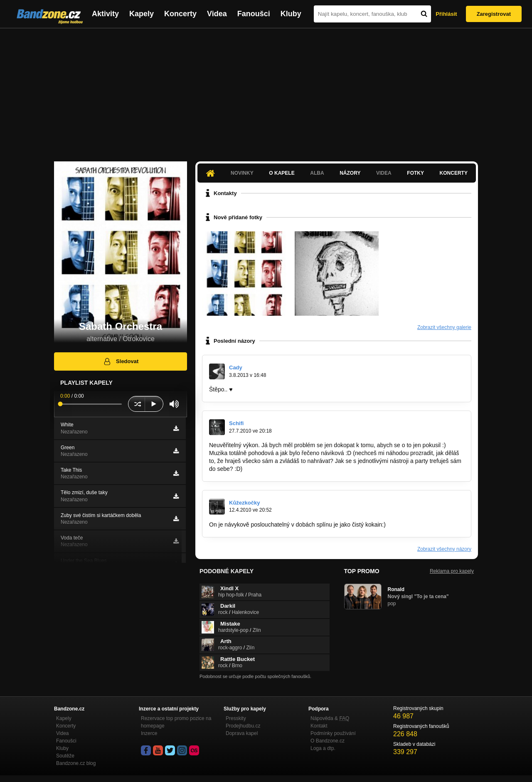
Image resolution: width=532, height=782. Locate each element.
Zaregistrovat (494, 14)
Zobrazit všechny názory (444, 549)
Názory (350, 173)
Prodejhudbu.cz (243, 726)
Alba (317, 173)
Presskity (236, 718)
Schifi (236, 423)
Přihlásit (446, 14)
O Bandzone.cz (328, 741)
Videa (217, 14)
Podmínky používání (333, 733)
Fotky (415, 173)
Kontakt (319, 726)
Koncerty (180, 14)
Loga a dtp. (323, 748)
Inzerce (149, 733)
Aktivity (105, 14)
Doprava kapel (242, 733)
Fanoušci (254, 14)
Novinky (242, 173)
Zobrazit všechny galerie (444, 327)
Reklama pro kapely (452, 571)
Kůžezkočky (244, 503)
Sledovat (121, 361)
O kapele (282, 173)
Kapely (142, 14)
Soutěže (65, 756)
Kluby (291, 14)
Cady (236, 367)
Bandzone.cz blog (76, 763)
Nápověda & (330, 718)
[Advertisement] (266, 91)
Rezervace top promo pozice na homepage (176, 722)
